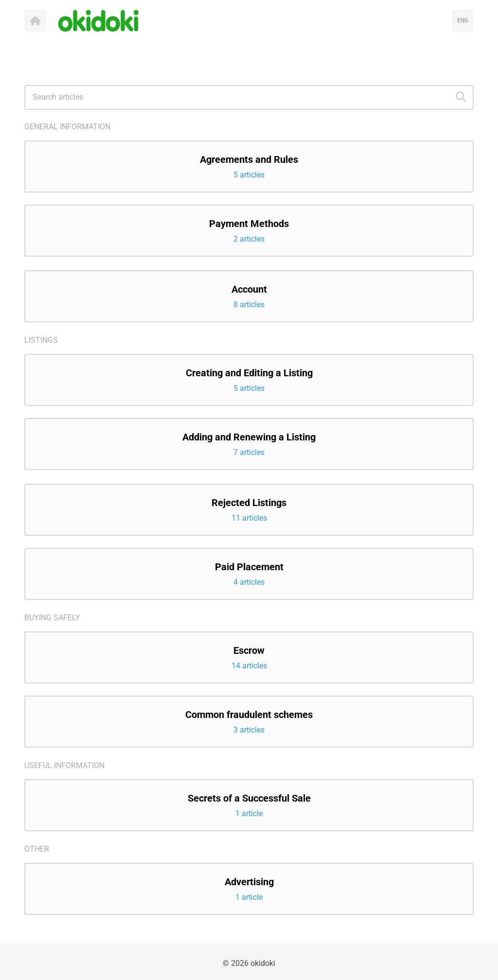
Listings (41, 340)
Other (37, 849)
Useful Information (64, 765)
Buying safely (52, 618)
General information (67, 127)
